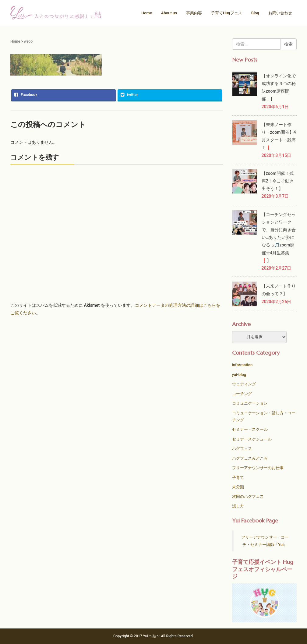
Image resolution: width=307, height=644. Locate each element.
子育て (238, 478)
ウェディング (244, 384)
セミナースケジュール (252, 439)
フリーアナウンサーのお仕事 (258, 468)
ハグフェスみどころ (250, 458)
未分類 (238, 487)
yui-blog (239, 375)
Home (147, 13)
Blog (255, 13)
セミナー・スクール (250, 429)
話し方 (238, 506)
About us (169, 13)
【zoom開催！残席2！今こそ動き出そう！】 (278, 181)
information (242, 365)
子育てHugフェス (227, 13)
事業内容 (194, 13)
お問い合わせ (280, 13)
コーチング (242, 394)
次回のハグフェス (248, 496)
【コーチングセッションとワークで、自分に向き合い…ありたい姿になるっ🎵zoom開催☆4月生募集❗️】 (279, 237)
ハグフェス (242, 449)
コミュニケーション (250, 403)
